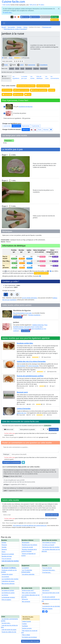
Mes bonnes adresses (8, 584)
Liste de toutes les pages (9, 630)
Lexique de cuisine (7, 574)
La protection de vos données (51, 606)
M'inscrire (25, 599)
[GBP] (17, 294)
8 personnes (26, 126)
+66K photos (33, 5)
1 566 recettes (6, 5)
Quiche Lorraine (27, 628)
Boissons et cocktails (8, 554)
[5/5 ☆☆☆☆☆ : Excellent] (22, 61)
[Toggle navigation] (4, 23)
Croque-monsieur (18, 329)
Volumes (46, 130)
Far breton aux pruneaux (29, 637)
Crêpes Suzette (26, 621)
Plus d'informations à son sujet (22, 313)
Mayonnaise (44, 69)
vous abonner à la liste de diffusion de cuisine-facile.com (30, 525)
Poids (40, 130)
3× (11, 58)
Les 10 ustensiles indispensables (27, 571)
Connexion (55, 20)
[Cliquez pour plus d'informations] (40, 276)
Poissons (4, 545)
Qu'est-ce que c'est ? (28, 590)
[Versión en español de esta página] (19, 17)
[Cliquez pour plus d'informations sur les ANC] (50, 271)
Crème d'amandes (24, 408)
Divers (4, 552)
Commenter (7, 90)
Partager (54, 17)
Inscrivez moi (54, 429)
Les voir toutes (18, 317)
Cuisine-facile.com (13, 2)
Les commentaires (55, 77)
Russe (17, 69)
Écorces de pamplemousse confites (30, 376)
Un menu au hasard (48, 545)
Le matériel (25, 568)
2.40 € (20, 65)
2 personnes (7, 126)
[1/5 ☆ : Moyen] (15, 61)
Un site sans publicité (49, 597)
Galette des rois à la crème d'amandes (31, 361)
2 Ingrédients (42, 65)
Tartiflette (25, 626)
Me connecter (26, 602)
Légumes (36, 69)
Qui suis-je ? (25, 17)
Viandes (4, 547)
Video (28, 94)
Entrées (19, 27)
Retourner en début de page (31, 641)
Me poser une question (39, 90)
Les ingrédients (16, 77)
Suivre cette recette (52, 515)
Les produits (5, 577)
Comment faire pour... (49, 570)
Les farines (5, 595)
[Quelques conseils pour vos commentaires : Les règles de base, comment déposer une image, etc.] (23, 462)
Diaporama (18, 94)
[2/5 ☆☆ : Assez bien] (17, 61)
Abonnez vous (45, 17)
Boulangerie (26, 543)
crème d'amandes (33, 366)
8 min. (5, 65)
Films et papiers (6, 600)
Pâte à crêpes (26, 635)
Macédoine (29, 69)
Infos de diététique (39, 77)
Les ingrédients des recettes (10, 579)
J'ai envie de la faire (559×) (26, 86)
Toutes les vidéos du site (9, 632)
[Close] (59, 9)
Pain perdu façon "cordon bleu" (34, 327)
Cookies (24, 624)
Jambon (12, 69)
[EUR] (6, 294)
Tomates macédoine (34, 315)
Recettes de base (7, 556)
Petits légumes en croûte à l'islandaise (15, 29)
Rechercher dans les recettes (51, 547)
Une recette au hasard (49, 543)
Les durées (32, 77)
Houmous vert (47, 27)
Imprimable (7, 94)
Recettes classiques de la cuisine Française (29, 550)
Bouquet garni (22, 392)
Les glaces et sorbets (8, 590)
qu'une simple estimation (30, 298)
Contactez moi (35, 17)
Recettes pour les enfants (30, 545)
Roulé (22, 69)
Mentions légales (47, 609)
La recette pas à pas (24, 77)
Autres (25, 27)
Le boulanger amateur (8, 597)
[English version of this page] (15, 17)
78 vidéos (41, 5)
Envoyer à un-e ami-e (21, 90)
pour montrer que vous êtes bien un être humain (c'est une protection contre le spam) (30, 434)
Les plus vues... (6, 623)
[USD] (12, 294)
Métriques (26, 130)
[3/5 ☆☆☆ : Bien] (19, 61)
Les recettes (11, 27)
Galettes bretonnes (38, 325)
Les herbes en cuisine (8, 593)
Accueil (4, 27)
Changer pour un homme (41, 273)
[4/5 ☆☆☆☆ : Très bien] (20, 61)
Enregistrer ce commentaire (12, 462)
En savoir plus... (8, 12)
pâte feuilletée (21, 366)
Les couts (47, 77)
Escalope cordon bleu (25, 343)
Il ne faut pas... (47, 572)
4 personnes (30, 65)
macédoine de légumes (26, 107)
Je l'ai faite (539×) (43, 86)
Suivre (52, 90)
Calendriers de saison (8, 581)
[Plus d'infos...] (51, 130)
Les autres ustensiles (28, 574)
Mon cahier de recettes (29, 593)
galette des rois (21, 413)
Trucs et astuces (6, 559)
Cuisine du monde (27, 547)
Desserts (4, 549)
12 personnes (35, 126)
